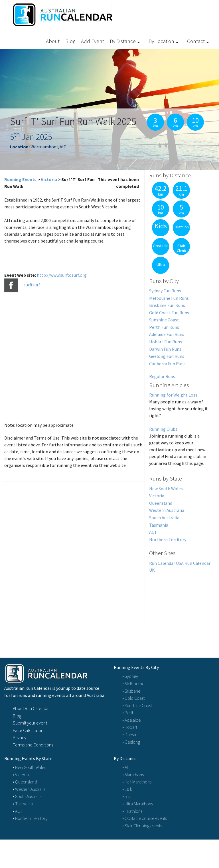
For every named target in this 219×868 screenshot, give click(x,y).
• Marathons (133, 775)
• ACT (18, 811)
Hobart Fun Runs (166, 342)
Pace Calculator (28, 730)
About (53, 41)
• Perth (128, 713)
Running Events (20, 179)
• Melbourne (133, 684)
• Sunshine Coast (137, 705)
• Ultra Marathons (138, 804)
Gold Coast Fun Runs (169, 313)
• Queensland (25, 782)
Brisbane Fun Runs (167, 305)
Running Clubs (163, 429)
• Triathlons (132, 811)
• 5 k (126, 796)
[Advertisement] (180, 609)
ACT (153, 532)
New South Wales (166, 489)
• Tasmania (23, 804)
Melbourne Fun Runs (169, 298)
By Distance (123, 41)
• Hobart (130, 727)
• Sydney (130, 676)
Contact (196, 41)
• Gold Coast (133, 698)
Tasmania (159, 525)
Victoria (49, 179)
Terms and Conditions (33, 745)
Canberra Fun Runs (167, 364)
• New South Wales (29, 767)
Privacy (20, 737)
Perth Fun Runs (164, 327)
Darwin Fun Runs (165, 349)
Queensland (161, 503)
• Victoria (21, 775)
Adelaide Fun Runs (167, 334)
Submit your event (30, 723)
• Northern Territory (30, 818)
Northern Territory (168, 539)
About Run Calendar (31, 708)
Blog (70, 41)
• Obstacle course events (145, 818)
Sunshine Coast (164, 320)
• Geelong (131, 742)
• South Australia (27, 796)
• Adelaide (131, 720)
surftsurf (32, 285)
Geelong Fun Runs (167, 356)
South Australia (164, 518)
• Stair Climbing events (142, 826)
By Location (161, 41)
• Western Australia (29, 789)
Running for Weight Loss (173, 395)
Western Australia (167, 510)
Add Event (93, 41)
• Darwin (130, 734)
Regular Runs (162, 376)
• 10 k (127, 789)
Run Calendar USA (166, 563)
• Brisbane (131, 691)
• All (125, 767)
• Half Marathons (137, 782)
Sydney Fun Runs (165, 291)
